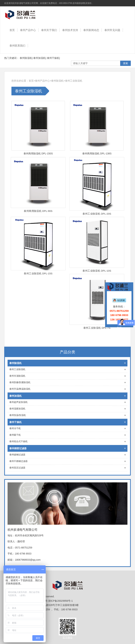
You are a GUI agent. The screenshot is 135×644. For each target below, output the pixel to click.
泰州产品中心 (28, 30)
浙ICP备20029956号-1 (60, 601)
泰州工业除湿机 (74, 81)
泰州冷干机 (67, 429)
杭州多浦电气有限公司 (23, 14)
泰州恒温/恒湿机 (67, 415)
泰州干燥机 (53, 58)
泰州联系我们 (17, 46)
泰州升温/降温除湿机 (67, 389)
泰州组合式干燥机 (67, 442)
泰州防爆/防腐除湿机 (67, 383)
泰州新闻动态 (91, 30)
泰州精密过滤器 (67, 448)
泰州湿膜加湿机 (67, 409)
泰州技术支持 (70, 30)
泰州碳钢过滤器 (67, 455)
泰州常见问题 (112, 30)
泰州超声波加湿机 (67, 402)
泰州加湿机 (39, 58)
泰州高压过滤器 (67, 468)
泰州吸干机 (67, 435)
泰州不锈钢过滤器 (67, 461)
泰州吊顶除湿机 (67, 376)
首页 (12, 30)
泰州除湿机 (26, 58)
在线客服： (119, 296)
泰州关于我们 (49, 30)
